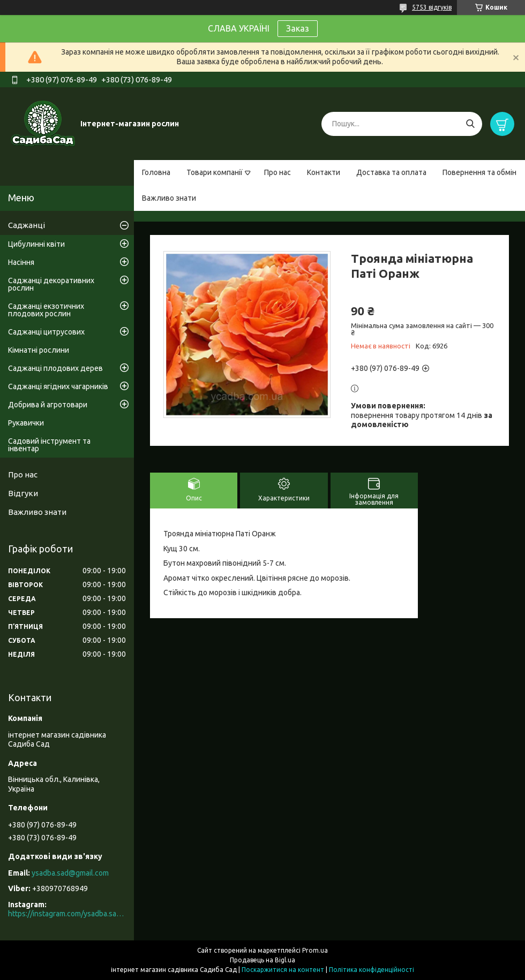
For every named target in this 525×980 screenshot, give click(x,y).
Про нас (277, 172)
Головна (156, 172)
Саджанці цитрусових (46, 332)
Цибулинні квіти (36, 244)
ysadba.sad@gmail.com (70, 873)
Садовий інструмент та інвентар (49, 445)
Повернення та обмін (479, 172)
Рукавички (26, 423)
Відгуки (23, 493)
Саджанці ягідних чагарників (58, 386)
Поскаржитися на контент (283, 970)
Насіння (21, 262)
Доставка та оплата (391, 172)
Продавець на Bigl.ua (262, 960)
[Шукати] (470, 124)
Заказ (298, 28)
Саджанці (27, 225)
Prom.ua (315, 950)
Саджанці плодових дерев (55, 368)
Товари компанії (215, 172)
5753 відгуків (432, 7)
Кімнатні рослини (39, 350)
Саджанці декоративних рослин (51, 284)
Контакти (324, 172)
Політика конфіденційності (372, 970)
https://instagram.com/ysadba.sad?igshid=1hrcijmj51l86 (67, 914)
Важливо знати (169, 198)
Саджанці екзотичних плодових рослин (46, 310)
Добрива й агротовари (48, 405)
